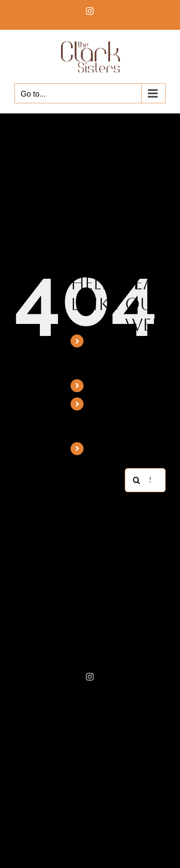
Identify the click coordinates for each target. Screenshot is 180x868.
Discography (113, 386)
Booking (104, 449)
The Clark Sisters (102, 354)
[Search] (137, 480)
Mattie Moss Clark (100, 417)
